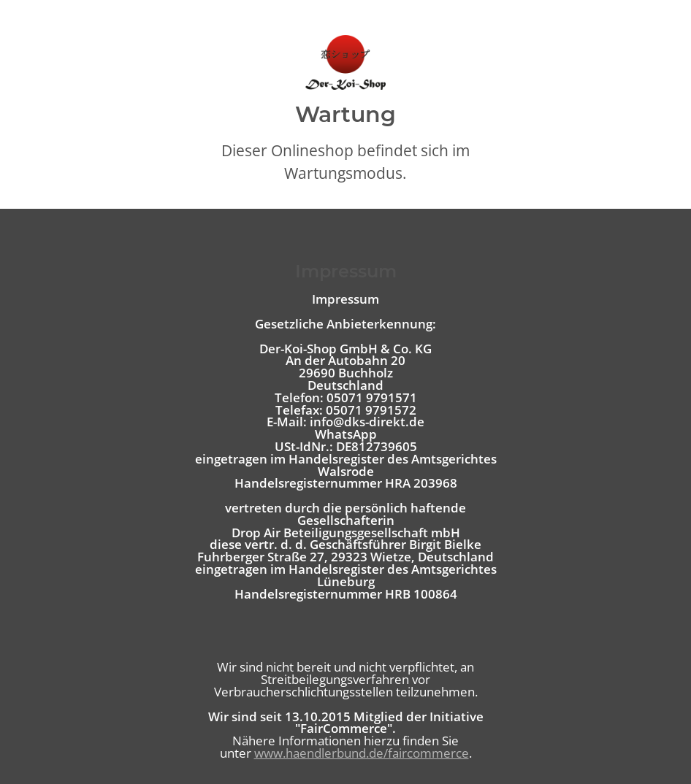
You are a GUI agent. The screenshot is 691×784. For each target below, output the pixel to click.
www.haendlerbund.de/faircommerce (362, 753)
